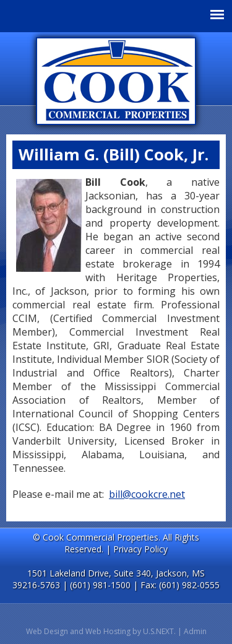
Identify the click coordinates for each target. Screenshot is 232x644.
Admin (195, 631)
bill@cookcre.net (147, 494)
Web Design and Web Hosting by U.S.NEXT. (101, 631)
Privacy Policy (140, 549)
